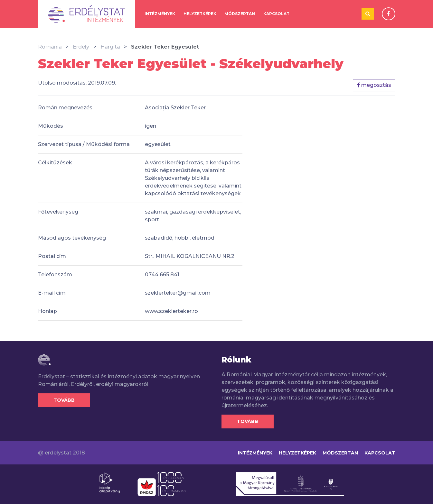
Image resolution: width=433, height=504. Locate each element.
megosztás (374, 85)
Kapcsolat (276, 14)
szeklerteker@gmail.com (178, 293)
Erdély (81, 47)
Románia (50, 47)
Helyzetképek (200, 14)
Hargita (110, 47)
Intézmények (160, 14)
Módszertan (240, 14)
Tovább (64, 400)
